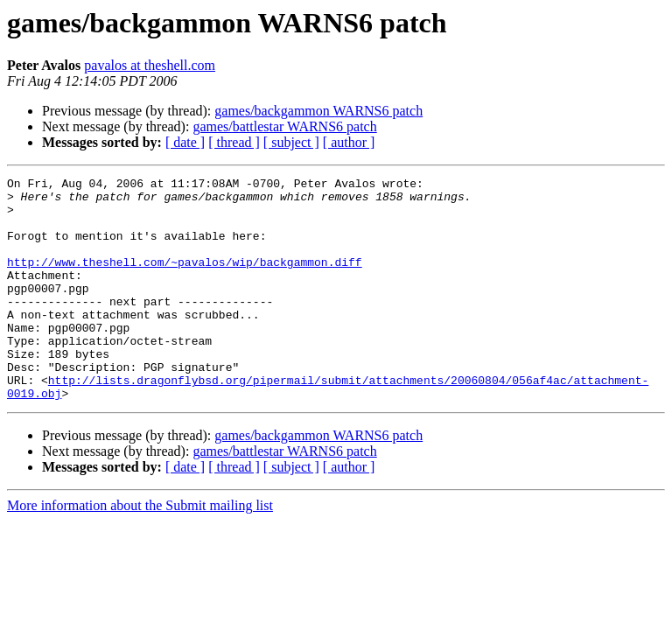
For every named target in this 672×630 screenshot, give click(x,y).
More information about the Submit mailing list (140, 550)
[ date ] (185, 142)
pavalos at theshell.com (150, 65)
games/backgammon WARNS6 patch (318, 111)
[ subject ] (291, 142)
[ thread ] (234, 142)
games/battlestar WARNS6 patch (284, 126)
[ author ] (349, 142)
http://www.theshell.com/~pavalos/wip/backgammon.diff (185, 280)
